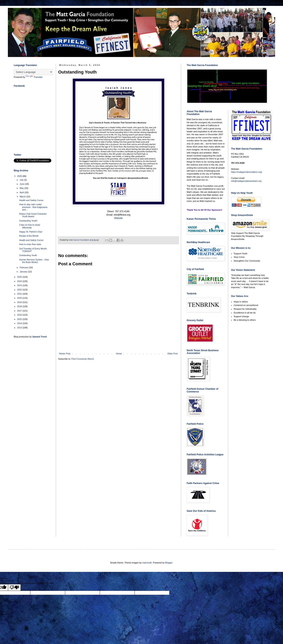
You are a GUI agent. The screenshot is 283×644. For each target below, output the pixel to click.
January (24, 272)
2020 (20, 298)
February (24, 267)
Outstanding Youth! (28, 221)
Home (119, 354)
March (23, 197)
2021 (20, 294)
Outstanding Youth (28, 255)
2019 (20, 302)
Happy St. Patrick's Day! (31, 232)
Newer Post (65, 354)
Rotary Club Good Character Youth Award (33, 215)
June (22, 184)
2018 (20, 306)
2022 (20, 290)
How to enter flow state (30, 244)
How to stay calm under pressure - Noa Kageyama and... (33, 207)
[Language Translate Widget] (33, 72)
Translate (34, 77)
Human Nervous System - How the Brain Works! (34, 261)
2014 (20, 323)
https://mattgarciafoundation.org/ (247, 172)
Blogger (169, 563)
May (22, 188)
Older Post (173, 354)
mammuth (147, 563)
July (22, 180)
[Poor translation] (14, 588)
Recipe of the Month (29, 236)
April (22, 192)
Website (118, 218)
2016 (20, 315)
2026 (20, 176)
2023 (20, 285)
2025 (20, 277)
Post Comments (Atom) (83, 359)
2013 (20, 328)
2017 (20, 311)
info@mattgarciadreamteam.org (246, 181)
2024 (20, 281)
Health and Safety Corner (31, 200)
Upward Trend (39, 337)
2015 (20, 319)
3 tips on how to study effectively (29, 226)
